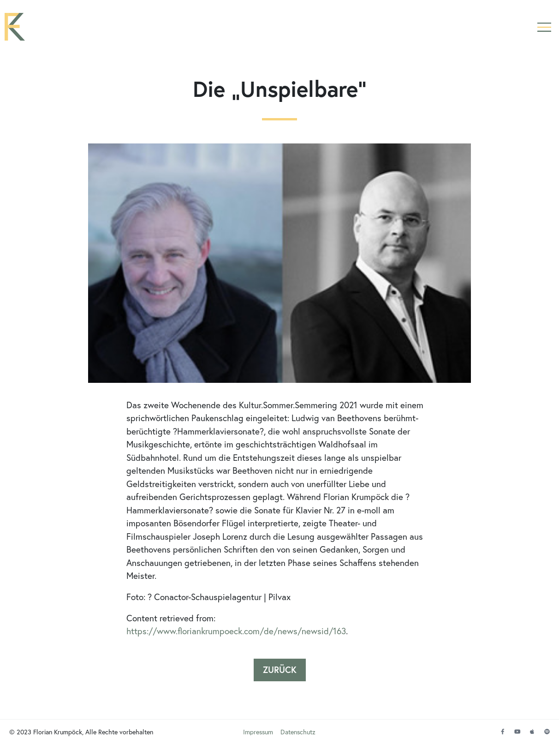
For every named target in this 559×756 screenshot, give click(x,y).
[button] (544, 29)
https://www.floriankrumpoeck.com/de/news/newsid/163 (236, 635)
